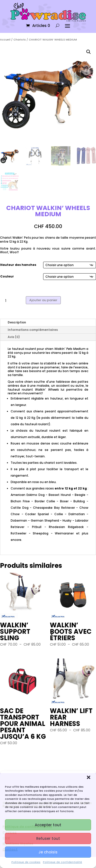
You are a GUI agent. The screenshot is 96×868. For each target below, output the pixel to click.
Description (17, 322)
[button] (89, 777)
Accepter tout (48, 825)
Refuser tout (48, 838)
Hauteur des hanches (18, 265)
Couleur (7, 276)
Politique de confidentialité (63, 862)
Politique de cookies (26, 862)
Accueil (5, 40)
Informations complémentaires (33, 330)
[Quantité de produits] (7, 301)
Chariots (20, 40)
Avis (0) (14, 337)
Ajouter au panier (43, 300)
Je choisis (48, 852)
